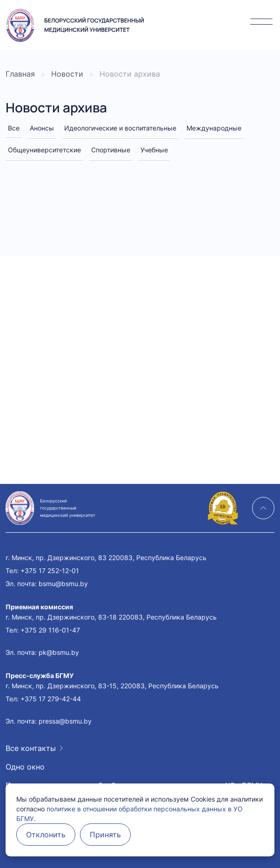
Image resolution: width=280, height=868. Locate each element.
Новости (67, 74)
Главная (20, 74)
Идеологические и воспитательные (120, 128)
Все (14, 128)
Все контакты (31, 748)
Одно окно (25, 767)
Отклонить (46, 835)
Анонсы (42, 128)
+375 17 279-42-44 (51, 699)
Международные (214, 128)
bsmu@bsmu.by (63, 584)
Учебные (154, 150)
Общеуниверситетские (44, 150)
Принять (105, 835)
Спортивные (111, 150)
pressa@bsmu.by (65, 721)
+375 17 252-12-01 (50, 571)
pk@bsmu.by (59, 652)
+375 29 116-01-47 (50, 630)
